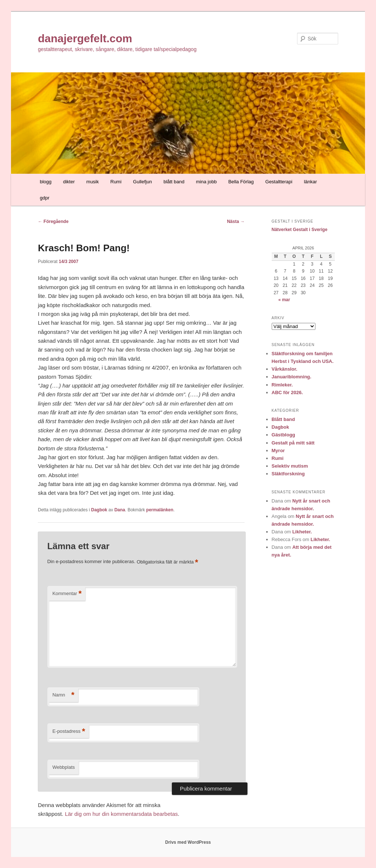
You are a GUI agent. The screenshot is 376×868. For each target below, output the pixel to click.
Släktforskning (288, 474)
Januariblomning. (292, 377)
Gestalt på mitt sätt (293, 443)
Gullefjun (142, 182)
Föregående (53, 221)
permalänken (160, 510)
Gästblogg (283, 435)
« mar (284, 300)
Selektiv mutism (290, 466)
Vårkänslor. (285, 369)
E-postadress (69, 732)
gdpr (44, 198)
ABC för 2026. (287, 392)
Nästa (236, 221)
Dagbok (99, 510)
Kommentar (67, 594)
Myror (278, 451)
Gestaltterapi (279, 182)
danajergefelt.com (85, 38)
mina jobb (206, 182)
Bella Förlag (241, 182)
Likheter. (302, 532)
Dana (120, 510)
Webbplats (64, 767)
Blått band (283, 419)
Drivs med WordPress (188, 842)
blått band (174, 182)
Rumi (116, 182)
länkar (310, 182)
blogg (46, 182)
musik (93, 182)
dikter (69, 182)
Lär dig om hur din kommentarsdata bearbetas (122, 814)
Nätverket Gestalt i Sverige (300, 230)
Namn (64, 695)
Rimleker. (282, 385)
